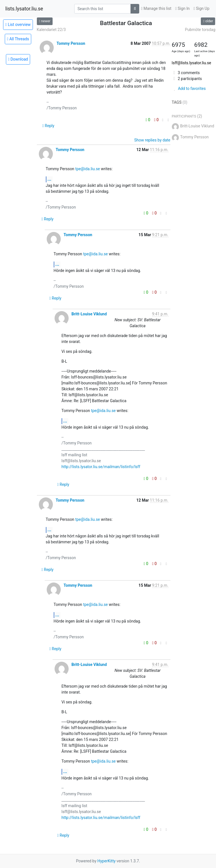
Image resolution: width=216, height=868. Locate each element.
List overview (18, 25)
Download (18, 59)
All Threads (18, 39)
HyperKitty (106, 861)
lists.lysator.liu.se (24, 9)
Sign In (182, 8)
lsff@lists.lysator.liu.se (192, 63)
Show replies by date (152, 140)
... (49, 179)
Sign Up (201, 8)
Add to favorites (189, 88)
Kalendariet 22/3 (51, 30)
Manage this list (156, 8)
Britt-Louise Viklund (89, 314)
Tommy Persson (71, 43)
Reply (49, 126)
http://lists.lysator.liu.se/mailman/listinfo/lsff (101, 467)
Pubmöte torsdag (200, 30)
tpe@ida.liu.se (87, 169)
